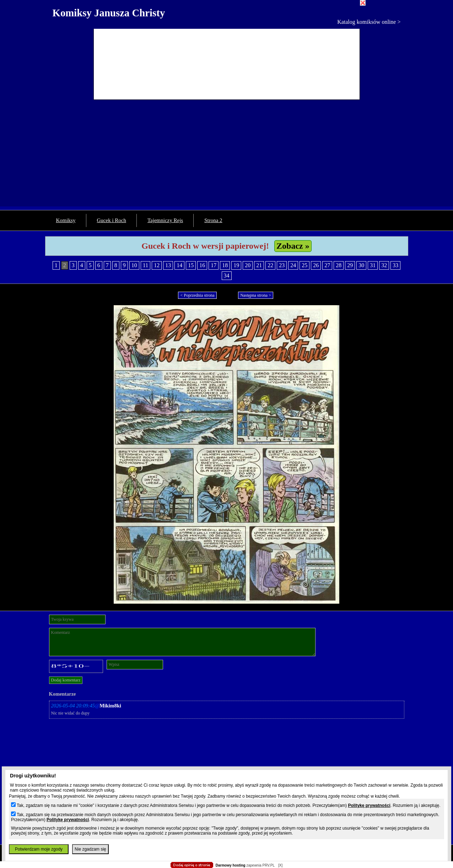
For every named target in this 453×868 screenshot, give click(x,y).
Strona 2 (213, 220)
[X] (280, 865)
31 (373, 265)
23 (282, 265)
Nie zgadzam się (90, 849)
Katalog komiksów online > (369, 22)
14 (179, 265)
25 (304, 265)
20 (248, 265)
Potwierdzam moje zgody (39, 849)
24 (293, 265)
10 (134, 265)
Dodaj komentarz (66, 680)
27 (327, 265)
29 (350, 265)
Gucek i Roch (112, 220)
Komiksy (66, 220)
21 (259, 265)
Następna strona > (256, 295)
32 (384, 265)
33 (395, 265)
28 (339, 265)
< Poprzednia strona (197, 295)
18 (225, 265)
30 (361, 265)
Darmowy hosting (231, 865)
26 (316, 265)
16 (202, 265)
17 (214, 265)
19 (236, 265)
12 (157, 265)
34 (227, 276)
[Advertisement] (227, 157)
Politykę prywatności (369, 805)
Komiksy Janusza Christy (109, 13)
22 (270, 265)
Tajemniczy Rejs (165, 220)
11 (145, 265)
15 (191, 265)
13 (168, 265)
